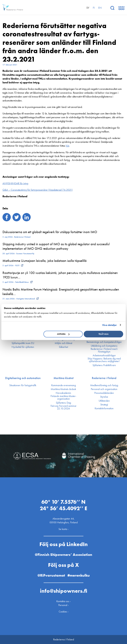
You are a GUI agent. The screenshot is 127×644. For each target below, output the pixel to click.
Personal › (63, 605)
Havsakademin (63, 393)
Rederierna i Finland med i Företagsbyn (104, 350)
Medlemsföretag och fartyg (104, 385)
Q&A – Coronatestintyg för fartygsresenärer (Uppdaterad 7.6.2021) (38, 190)
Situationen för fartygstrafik (23, 385)
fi (94, 8)
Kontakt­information (104, 408)
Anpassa (63, 334)
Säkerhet (63, 347)
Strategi (104, 405)
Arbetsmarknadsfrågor (104, 355)
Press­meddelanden (104, 393)
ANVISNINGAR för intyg (15, 183)
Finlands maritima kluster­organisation (63, 397)
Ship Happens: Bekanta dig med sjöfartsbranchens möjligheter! (104, 360)
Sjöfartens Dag (63, 403)
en (100, 8)
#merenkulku (79, 575)
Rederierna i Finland (104, 378)
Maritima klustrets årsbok (63, 389)
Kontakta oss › (63, 601)
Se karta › (63, 529)
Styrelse (104, 397)
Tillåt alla (103, 334)
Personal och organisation (104, 389)
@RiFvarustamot (51, 575)
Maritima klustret (63, 378)
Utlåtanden (104, 401)
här (67, 146)
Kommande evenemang (63, 385)
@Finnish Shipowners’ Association (63, 555)
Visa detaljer (109, 325)
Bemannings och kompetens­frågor (104, 342)
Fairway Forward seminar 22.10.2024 (63, 407)
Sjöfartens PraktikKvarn (104, 365)
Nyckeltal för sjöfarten (23, 347)
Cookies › (64, 612)
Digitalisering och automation (23, 378)
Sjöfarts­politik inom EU (23, 343)
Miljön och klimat (63, 343)
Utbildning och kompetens (104, 346)
